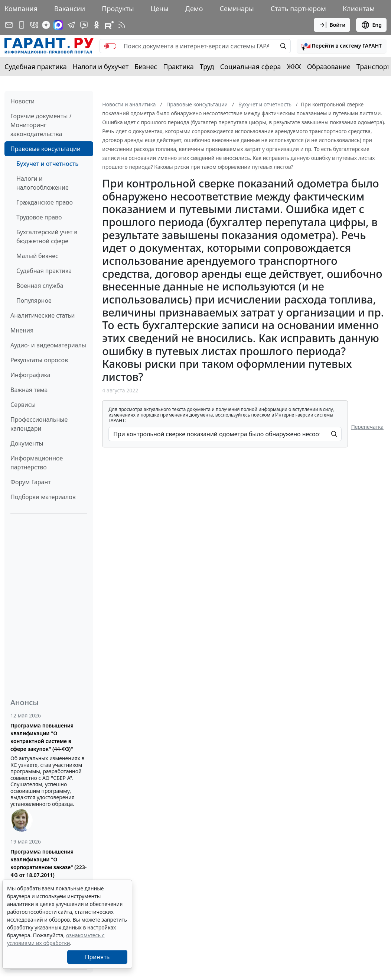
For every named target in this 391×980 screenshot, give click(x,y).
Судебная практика (36, 67)
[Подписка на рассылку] (9, 25)
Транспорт (373, 67)
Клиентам (359, 9)
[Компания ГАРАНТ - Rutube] (109, 25)
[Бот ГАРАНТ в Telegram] (84, 25)
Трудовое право (39, 217)
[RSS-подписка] (122, 25)
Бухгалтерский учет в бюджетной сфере (47, 237)
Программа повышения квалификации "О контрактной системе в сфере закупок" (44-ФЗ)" (42, 737)
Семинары (237, 9)
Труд (207, 67)
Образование (329, 67)
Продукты (118, 9)
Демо (194, 9)
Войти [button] (332, 25)
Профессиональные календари (39, 424)
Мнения (22, 330)
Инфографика (30, 375)
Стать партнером (298, 9)
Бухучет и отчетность (47, 164)
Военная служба (40, 286)
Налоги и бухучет (101, 67)
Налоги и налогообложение (43, 183)
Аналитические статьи (43, 315)
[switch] (110, 46)
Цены (160, 9)
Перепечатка (367, 427)
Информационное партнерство (37, 463)
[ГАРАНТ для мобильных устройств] (22, 25)
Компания (21, 9)
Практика (178, 67)
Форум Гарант (31, 482)
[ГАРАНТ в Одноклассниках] (97, 25)
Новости (22, 101)
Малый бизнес (37, 256)
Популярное (34, 301)
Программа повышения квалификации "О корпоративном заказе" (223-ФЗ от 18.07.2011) (48, 863)
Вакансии (70, 9)
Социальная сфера (251, 67)
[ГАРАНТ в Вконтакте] (34, 25)
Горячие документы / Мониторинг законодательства (41, 125)
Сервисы (23, 405)
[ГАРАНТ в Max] (58, 25)
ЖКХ (294, 67)
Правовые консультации (45, 149)
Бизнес (146, 67)
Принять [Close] (97, 957)
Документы (27, 443)
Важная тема (29, 390)
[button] (342, 46)
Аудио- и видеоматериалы (48, 345)
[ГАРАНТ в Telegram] (71, 25)
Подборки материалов (43, 497)
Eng (371, 25)
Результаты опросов (39, 360)
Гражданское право (45, 202)
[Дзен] (46, 25)
